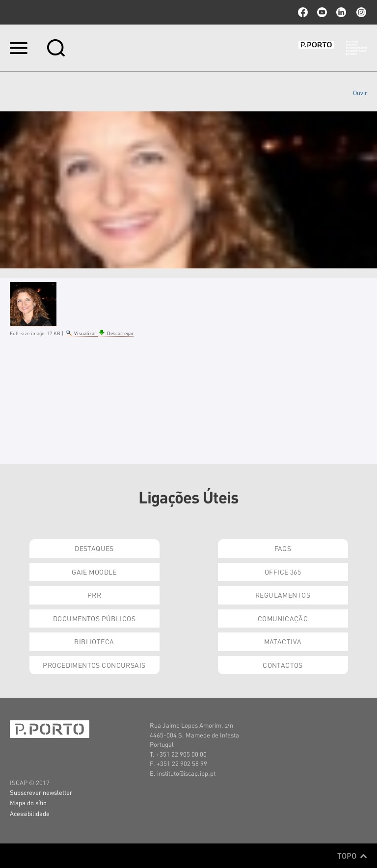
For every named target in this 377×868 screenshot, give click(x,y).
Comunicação (283, 618)
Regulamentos (283, 595)
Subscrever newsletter (41, 792)
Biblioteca (94, 641)
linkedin (341, 12)
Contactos (283, 665)
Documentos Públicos (94, 618)
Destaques (94, 548)
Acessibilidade (30, 813)
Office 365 (283, 572)
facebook (303, 12)
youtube (322, 12)
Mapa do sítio (28, 802)
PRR (94, 595)
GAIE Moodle (94, 572)
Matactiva (283, 641)
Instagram (360, 12)
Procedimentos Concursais (94, 665)
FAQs (283, 548)
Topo (352, 856)
